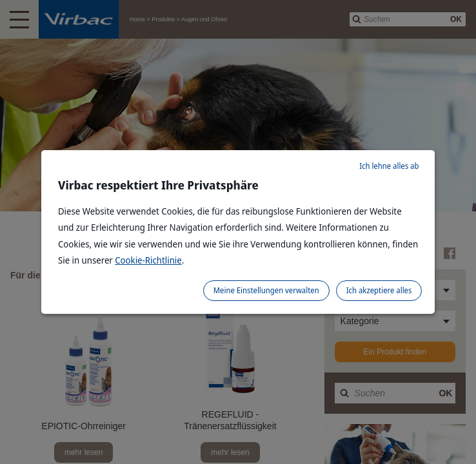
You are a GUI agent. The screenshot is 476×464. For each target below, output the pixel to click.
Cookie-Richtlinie (148, 260)
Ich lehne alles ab (389, 166)
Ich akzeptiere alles (379, 290)
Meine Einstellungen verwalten (266, 290)
